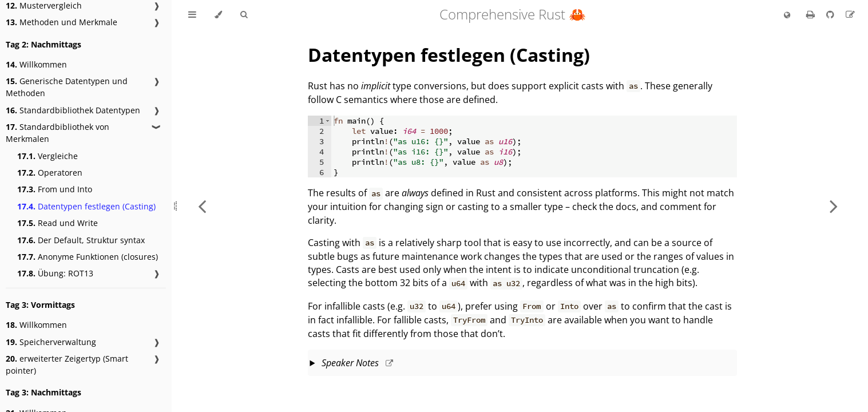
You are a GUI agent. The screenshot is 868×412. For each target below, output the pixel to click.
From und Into (55, 189)
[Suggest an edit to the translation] (850, 14)
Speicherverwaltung (51, 342)
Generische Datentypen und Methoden (67, 87)
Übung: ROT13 (55, 273)
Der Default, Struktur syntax (81, 240)
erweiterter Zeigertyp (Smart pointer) (67, 365)
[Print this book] (812, 14)
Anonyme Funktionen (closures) (88, 257)
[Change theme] (218, 15)
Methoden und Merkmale (62, 22)
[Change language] (787, 15)
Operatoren (50, 173)
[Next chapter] (834, 206)
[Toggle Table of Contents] (192, 15)
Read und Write (58, 223)
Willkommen (36, 64)
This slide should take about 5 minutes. (522, 364)
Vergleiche (47, 156)
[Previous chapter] (202, 206)
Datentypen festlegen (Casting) (86, 206)
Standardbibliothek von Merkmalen (58, 133)
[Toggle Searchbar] (244, 15)
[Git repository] (831, 14)
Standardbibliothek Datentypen (73, 110)
